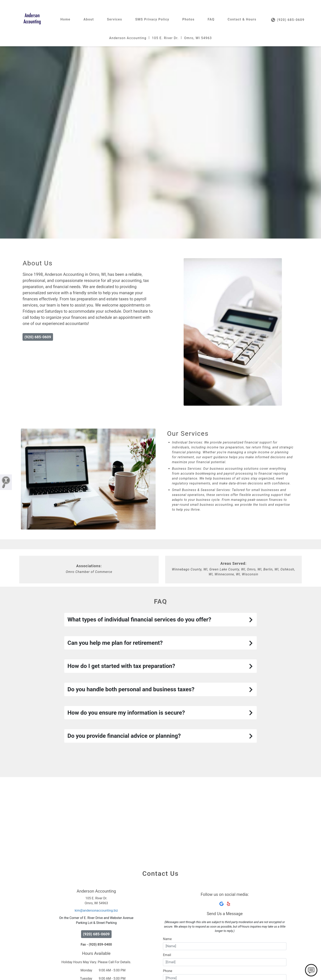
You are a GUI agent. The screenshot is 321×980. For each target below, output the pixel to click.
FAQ (211, 19)
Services (114, 19)
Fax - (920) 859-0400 (96, 944)
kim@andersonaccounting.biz (96, 910)
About (89, 19)
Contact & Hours (242, 19)
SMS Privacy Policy (152, 19)
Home (65, 19)
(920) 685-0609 (288, 20)
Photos (189, 19)
